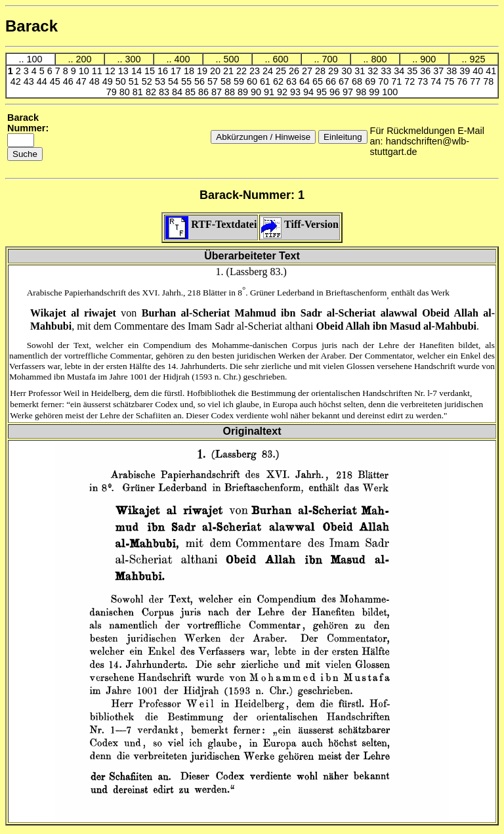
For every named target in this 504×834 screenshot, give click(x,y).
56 (201, 81)
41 (491, 71)
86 (205, 92)
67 (345, 81)
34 (400, 71)
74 (437, 81)
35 (413, 71)
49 (109, 81)
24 (269, 71)
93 (297, 92)
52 (148, 81)
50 (122, 81)
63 (293, 81)
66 (332, 81)
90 (257, 92)
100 (34, 59)
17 (177, 71)
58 (227, 81)
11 (98, 71)
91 (270, 92)
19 (203, 71)
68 (358, 81)
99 (375, 92)
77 (476, 81)
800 (379, 59)
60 (253, 81)
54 (175, 81)
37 (440, 71)
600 (280, 59)
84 (178, 92)
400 (182, 59)
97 (349, 92)
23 (256, 71)
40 (479, 71)
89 (244, 92)
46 (70, 81)
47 (83, 81)
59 (240, 81)
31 (361, 71)
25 (282, 71)
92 (283, 92)
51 (135, 81)
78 (488, 81)
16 (164, 71)
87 (218, 92)
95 (323, 92)
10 (85, 71)
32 (374, 71)
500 (231, 59)
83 (165, 92)
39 (466, 71)
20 (217, 71)
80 (126, 92)
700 (329, 59)
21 (230, 71)
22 (243, 71)
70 (385, 81)
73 (424, 81)
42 (17, 81)
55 (188, 81)
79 (113, 92)
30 (348, 71)
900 (428, 59)
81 (139, 92)
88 (231, 92)
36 (427, 71)
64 (306, 81)
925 (477, 59)
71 (398, 81)
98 (362, 92)
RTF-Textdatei (211, 224)
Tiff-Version (299, 224)
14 (138, 71)
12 (112, 71)
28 (322, 71)
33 (387, 71)
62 (280, 81)
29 (335, 71)
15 (151, 71)
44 (43, 81)
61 (266, 81)
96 (336, 92)
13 (125, 71)
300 (133, 59)
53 (161, 81)
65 (319, 81)
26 (295, 71)
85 (192, 92)
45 (56, 81)
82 (152, 92)
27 (308, 71)
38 (453, 71)
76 (463, 81)
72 (411, 81)
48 (96, 81)
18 (190, 71)
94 (310, 92)
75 (450, 81)
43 (30, 81)
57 (214, 81)
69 (371, 81)
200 (83, 59)
